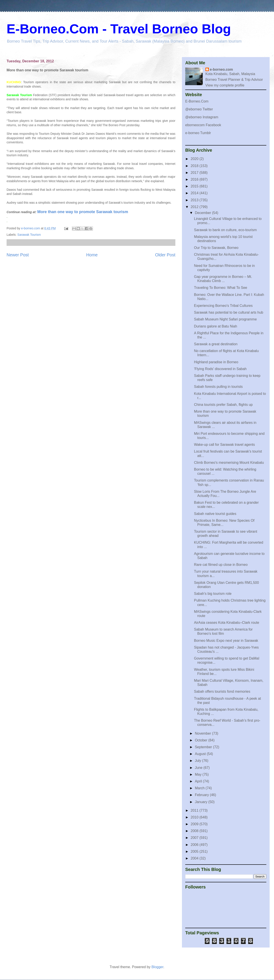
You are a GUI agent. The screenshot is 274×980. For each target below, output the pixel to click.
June (199, 768)
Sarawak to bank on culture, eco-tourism (225, 230)
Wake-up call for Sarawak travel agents (224, 445)
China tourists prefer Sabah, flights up (223, 405)
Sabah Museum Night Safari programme (225, 319)
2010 (195, 817)
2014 (195, 193)
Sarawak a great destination (216, 344)
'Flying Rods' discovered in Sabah (220, 369)
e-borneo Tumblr (198, 133)
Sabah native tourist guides (215, 514)
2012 (195, 207)
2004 (195, 858)
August (201, 754)
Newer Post (18, 255)
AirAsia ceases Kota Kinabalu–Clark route (227, 623)
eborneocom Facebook (203, 125)
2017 (195, 173)
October (202, 740)
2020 (195, 159)
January (202, 802)
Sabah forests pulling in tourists (218, 387)
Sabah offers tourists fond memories (222, 691)
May (199, 774)
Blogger (157, 967)
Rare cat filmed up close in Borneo (221, 565)
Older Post (165, 255)
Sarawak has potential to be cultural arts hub (229, 312)
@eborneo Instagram (202, 117)
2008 (195, 831)
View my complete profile (225, 85)
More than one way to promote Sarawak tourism (83, 212)
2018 (195, 166)
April (199, 781)
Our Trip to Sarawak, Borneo (216, 248)
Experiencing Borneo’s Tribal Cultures (223, 306)
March (200, 788)
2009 (195, 824)
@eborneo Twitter (199, 109)
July (198, 761)
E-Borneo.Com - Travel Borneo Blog (119, 29)
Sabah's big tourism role (213, 594)
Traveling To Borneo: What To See (221, 288)
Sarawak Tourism (29, 235)
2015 (195, 186)
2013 (195, 200)
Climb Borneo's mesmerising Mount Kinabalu (229, 463)
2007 (195, 838)
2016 (195, 179)
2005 (195, 851)
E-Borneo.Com (197, 101)
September (204, 747)
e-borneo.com (221, 69)
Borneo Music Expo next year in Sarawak (226, 641)
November (203, 733)
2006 (195, 845)
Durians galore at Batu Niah (216, 326)
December (203, 213)
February (202, 795)
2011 (195, 810)
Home (92, 255)
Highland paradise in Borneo (216, 362)
